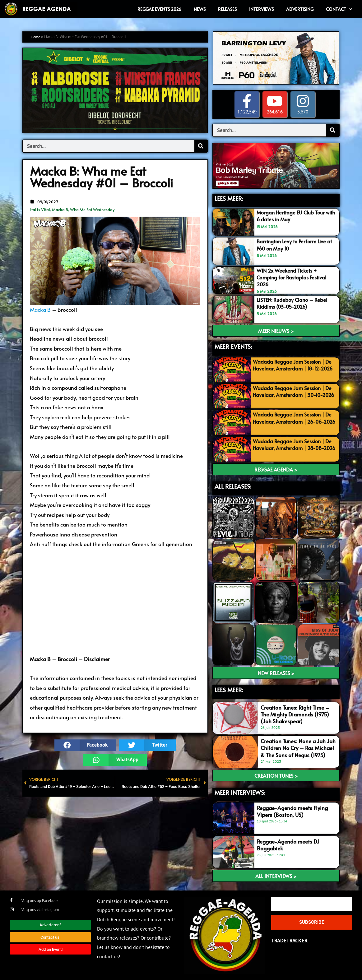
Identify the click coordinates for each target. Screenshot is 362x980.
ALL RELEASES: (233, 486)
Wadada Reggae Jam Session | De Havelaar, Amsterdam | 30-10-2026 (294, 395)
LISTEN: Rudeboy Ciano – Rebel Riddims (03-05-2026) (293, 303)
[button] (85, 745)
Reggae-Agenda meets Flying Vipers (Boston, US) (292, 811)
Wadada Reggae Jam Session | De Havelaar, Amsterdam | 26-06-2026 (294, 421)
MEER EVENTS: (233, 346)
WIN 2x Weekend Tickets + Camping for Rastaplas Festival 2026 (294, 277)
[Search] (201, 146)
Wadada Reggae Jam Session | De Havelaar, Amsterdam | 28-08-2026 (294, 448)
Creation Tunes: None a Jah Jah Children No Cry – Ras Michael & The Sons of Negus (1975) (298, 748)
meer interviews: (240, 792)
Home (36, 37)
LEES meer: (229, 690)
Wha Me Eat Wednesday (92, 209)
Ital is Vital (40, 209)
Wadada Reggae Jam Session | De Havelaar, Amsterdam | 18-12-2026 (294, 368)
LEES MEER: (229, 198)
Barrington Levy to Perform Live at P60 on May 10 (297, 245)
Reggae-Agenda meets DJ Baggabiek (288, 845)
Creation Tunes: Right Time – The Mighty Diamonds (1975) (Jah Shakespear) (295, 714)
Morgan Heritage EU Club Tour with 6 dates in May (292, 216)
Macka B (60, 209)
